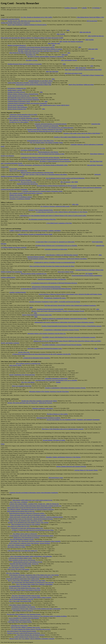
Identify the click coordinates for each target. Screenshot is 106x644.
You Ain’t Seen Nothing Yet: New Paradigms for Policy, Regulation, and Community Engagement (73, 420)
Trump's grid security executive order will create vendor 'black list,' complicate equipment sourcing (36, 517)
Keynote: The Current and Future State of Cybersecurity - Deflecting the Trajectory (30, 403)
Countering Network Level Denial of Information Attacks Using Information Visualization (34, 493)
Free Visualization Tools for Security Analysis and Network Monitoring (65, 178)
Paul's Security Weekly (15, 365)
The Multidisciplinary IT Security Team (20, 586)
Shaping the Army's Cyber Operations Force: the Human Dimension (55, 128)
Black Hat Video (56, 43)
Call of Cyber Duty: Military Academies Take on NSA (25, 627)
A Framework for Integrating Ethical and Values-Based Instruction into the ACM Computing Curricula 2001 (41, 354)
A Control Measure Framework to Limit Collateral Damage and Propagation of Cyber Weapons (62, 212)
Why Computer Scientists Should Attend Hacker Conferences (26, 193)
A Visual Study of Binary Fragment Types (92, 75)
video (54, 45)
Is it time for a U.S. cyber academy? (19, 122)
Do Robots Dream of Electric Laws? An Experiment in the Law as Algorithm (56, 380)
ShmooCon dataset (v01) (27, 38)
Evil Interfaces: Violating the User (17, 88)
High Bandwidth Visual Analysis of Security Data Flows (23, 98)
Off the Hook (82, 68)
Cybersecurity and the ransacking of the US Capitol (23, 114)
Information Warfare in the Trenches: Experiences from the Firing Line (47, 333)
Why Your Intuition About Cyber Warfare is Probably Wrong (46, 143)
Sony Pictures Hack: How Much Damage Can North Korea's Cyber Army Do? (33, 582)
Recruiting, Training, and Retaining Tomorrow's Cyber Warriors (63, 457)
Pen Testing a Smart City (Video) (16, 547)
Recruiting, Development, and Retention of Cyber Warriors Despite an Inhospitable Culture (43, 165)
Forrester (75, 60)
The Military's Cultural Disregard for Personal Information (55, 161)
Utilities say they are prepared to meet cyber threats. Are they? (26, 521)
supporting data (100, 245)
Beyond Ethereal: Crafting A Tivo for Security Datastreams (23, 99)
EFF (87, 274)
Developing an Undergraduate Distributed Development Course (45, 348)
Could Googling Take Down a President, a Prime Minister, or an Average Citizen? (30, 83)
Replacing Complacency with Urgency (43, 408)
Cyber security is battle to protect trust (21, 566)
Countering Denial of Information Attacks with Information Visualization (27, 103)
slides (68, 30)
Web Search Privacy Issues (56, 478)
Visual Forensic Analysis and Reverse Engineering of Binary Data (33, 84)
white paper (91, 49)
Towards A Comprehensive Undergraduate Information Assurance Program (65, 388)
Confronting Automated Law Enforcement (56, 249)
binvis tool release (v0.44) (75, 73)
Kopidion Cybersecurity (71, 8)
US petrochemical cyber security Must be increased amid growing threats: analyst (31, 536)
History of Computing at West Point (22, 386)
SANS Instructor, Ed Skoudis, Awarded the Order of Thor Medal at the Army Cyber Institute (34, 575)
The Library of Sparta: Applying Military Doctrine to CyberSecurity (46, 56)
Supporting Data (96, 124)
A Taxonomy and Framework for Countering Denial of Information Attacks (42, 191)
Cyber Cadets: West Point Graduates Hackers (20, 622)
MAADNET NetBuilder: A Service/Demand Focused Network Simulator (62, 345)
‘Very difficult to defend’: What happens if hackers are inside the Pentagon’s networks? (31, 509)
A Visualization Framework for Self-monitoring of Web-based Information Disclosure (54, 283)
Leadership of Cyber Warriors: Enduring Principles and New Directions (40, 157)
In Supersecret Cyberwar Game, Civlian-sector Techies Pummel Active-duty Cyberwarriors (36, 609)
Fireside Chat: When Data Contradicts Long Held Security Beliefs (39, 401)
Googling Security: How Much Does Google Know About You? (25, 21)
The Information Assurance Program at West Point (42, 219)
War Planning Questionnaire (76, 41)
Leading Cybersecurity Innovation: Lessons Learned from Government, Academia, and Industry (35, 230)
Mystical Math (13, 169)
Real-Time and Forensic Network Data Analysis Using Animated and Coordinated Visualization (70, 305)
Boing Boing (94, 154)
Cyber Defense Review (83, 17)
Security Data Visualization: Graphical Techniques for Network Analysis (27, 25)
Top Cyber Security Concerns (17, 567)
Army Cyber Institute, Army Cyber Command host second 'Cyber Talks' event (31, 577)
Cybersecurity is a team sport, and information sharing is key (27, 528)
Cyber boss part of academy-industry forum (20, 558)
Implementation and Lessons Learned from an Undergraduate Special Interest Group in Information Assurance (64, 322)
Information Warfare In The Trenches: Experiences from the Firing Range (49, 391)
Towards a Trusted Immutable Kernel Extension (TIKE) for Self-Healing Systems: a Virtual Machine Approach (71, 326)
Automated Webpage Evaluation (36, 257)
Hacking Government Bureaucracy (17, 45)
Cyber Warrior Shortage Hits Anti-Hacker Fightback (31, 635)
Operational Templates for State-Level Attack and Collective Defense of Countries (40, 49)
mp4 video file (87, 32)
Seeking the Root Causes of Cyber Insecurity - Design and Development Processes (31, 519)
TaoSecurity (100, 165)
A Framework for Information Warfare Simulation (37, 358)
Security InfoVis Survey (63, 105)
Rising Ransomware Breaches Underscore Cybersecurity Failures (27, 513)
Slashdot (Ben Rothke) (7, 23)
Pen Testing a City (31, 55)
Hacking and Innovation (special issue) (27, 184)
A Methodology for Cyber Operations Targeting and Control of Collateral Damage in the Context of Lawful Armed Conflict (53, 216)
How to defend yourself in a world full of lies (28, 363)
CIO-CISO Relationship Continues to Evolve (22, 539)
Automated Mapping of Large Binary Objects (41, 81)
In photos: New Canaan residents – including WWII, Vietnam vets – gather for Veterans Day (34, 504)
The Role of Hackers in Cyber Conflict (57, 414)
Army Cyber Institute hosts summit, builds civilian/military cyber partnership (31, 556)
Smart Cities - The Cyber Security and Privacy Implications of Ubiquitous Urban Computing (36, 541)
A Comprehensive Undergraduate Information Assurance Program (61, 330)
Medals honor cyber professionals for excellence (26, 537)
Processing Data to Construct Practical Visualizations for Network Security (57, 186)
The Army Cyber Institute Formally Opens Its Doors (26, 595)
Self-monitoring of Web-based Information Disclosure (46, 287)
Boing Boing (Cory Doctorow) (22, 23)
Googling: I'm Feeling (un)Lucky (16, 92)
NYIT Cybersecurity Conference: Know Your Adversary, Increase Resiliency (30, 543)
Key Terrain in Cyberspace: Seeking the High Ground (55, 206)
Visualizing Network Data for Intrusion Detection (50, 309)
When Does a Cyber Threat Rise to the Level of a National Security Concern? (63, 429)
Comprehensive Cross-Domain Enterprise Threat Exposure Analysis (36, 47)
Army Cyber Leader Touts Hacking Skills (20, 601)
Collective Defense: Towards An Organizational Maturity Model (35, 234)
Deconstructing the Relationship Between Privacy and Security (45, 131)
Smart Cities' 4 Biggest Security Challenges (19, 545)
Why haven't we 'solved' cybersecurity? (20, 116)
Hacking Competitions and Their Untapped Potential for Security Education (49, 159)
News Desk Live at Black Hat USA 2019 (19, 526)
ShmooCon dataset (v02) (41, 38)
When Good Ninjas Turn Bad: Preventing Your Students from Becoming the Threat (52, 266)
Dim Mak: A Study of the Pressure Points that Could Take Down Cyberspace (39, 51)
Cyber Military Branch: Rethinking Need (20, 605)
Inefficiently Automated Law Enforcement (47, 126)
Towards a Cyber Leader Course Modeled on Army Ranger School (72, 137)
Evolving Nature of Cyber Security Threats (86, 470)
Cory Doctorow (10, 156)
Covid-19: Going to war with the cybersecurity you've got (23, 118)
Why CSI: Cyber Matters (28, 382)
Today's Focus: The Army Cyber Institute (18, 569)
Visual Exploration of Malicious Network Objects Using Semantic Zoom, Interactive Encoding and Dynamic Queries (70, 294)
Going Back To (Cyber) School (19, 625)
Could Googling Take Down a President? (20, 180)
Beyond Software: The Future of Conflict (54, 440)
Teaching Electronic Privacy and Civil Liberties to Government (24, 64)
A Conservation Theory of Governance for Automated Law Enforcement (55, 242)
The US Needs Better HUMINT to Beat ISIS (21, 599)
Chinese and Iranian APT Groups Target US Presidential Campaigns (28, 515)
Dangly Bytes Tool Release (76, 84)
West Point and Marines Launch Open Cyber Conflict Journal (23, 579)
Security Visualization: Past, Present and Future (22, 375)
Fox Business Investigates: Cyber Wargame (23, 607)
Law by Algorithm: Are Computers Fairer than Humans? (24, 618)
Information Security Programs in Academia (48, 418)
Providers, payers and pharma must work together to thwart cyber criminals (28, 522)
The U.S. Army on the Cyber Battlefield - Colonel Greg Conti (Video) (27, 581)
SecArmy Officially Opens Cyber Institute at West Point (25, 590)
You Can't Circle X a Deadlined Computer (21, 197)
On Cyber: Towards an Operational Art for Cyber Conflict (37, 17)
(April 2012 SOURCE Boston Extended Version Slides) (87, 70)
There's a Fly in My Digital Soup (18, 171)
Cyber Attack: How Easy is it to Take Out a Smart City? (22, 551)
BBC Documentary (66, 182)
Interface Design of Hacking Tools (17, 109)
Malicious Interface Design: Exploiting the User (34, 274)
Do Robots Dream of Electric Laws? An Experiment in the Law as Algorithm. (56, 245)
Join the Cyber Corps (24, 352)
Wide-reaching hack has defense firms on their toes (21, 511)
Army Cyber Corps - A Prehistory (19, 502)
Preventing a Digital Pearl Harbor (30, 150)
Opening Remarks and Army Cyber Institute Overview (28, 562)
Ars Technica (4, 247)
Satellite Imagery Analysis (15, 90)
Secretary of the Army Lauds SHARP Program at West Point (24, 633)
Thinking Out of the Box (16, 195)
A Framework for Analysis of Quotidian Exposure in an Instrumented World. (54, 262)
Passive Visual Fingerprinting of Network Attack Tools (37, 315)
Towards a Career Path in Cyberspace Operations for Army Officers (45, 129)
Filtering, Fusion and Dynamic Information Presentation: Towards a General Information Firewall (58, 311)
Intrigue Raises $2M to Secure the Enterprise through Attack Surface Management (29, 508)
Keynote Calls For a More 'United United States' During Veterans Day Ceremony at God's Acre (36, 506)
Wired (94, 242)
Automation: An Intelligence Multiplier (20, 199)
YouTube (62, 34)
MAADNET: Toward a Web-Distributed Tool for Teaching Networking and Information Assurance (69, 337)
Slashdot (3, 176)
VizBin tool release (89, 84)
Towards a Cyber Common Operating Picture (41, 210)
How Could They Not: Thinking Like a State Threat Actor (25, 120)
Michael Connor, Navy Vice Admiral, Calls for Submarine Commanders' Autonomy (32, 639)
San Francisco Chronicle (20, 247)
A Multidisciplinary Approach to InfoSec (20, 620)
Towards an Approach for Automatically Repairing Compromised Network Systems (64, 318)
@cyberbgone (96, 8)
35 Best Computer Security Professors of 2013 (27, 637)
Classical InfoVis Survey (49, 105)
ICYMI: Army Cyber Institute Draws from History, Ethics (25, 588)
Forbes (3, 444)
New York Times (54, 71)
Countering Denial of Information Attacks (19, 101)
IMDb (76, 182)
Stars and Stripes (92, 165)
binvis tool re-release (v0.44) (66, 272)
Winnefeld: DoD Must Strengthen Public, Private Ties (24, 564)
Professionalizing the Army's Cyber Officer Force (40, 141)
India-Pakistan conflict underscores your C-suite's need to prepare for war (32, 500)
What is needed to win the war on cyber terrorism (22, 560)
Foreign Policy (5, 167)
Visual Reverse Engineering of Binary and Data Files (52, 279)
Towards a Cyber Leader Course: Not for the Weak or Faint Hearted (82, 133)
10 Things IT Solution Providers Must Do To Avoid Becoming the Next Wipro (33, 530)
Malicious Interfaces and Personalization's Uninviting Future (37, 172)
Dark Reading (68, 60)
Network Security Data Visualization (17, 107)
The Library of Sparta (32, 60)
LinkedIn (84, 8)
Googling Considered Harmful (18, 292)
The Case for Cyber (40, 148)
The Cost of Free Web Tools (28, 182)
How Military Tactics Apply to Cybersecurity (25, 534)
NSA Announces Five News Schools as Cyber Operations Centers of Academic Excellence (42, 616)
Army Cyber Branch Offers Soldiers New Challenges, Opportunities (34, 584)
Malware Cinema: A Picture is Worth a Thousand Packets (23, 94)
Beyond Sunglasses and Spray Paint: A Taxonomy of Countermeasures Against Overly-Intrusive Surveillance (58, 259)
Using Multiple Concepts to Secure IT (23, 610)
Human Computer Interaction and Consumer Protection (71, 466)
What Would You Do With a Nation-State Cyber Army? (24, 53)
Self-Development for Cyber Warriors (48, 152)
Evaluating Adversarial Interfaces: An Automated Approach (51, 124)
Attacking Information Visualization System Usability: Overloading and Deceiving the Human (55, 302)
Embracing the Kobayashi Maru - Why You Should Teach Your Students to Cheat (42, 154)
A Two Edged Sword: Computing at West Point (59, 223)
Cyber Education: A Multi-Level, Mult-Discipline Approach (62, 255)
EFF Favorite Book (92, 21)
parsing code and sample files (12, 38)
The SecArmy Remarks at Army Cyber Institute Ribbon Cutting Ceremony (31, 597)
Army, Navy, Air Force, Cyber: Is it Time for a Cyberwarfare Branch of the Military (45, 174)
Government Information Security (13, 163)
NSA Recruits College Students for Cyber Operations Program (24, 614)
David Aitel (92, 17)
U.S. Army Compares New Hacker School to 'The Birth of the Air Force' (31, 629)
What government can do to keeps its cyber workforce (26, 524)
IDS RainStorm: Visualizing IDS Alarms (55, 298)
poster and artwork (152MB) (56, 38)
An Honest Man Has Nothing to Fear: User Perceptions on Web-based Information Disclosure (46, 289)
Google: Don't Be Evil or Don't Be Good (19, 96)
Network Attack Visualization (16, 105)
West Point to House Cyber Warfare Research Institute (22, 631)
